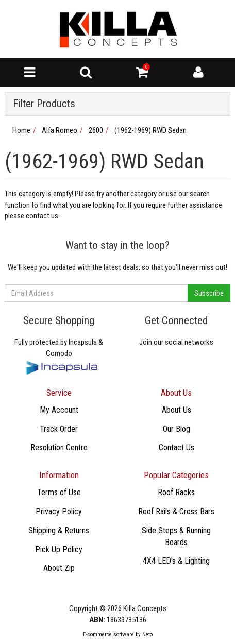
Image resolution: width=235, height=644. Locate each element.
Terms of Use (59, 492)
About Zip (59, 568)
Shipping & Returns (59, 530)
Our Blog (177, 429)
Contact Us (177, 447)
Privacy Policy (59, 511)
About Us (177, 410)
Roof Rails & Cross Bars (176, 511)
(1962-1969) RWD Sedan (150, 130)
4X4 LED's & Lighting (176, 561)
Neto (147, 634)
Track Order (59, 429)
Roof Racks (176, 492)
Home (21, 130)
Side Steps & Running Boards (176, 536)
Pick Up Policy (59, 549)
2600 (96, 130)
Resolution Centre (59, 447)
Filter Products (44, 104)
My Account (59, 410)
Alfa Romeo (60, 130)
